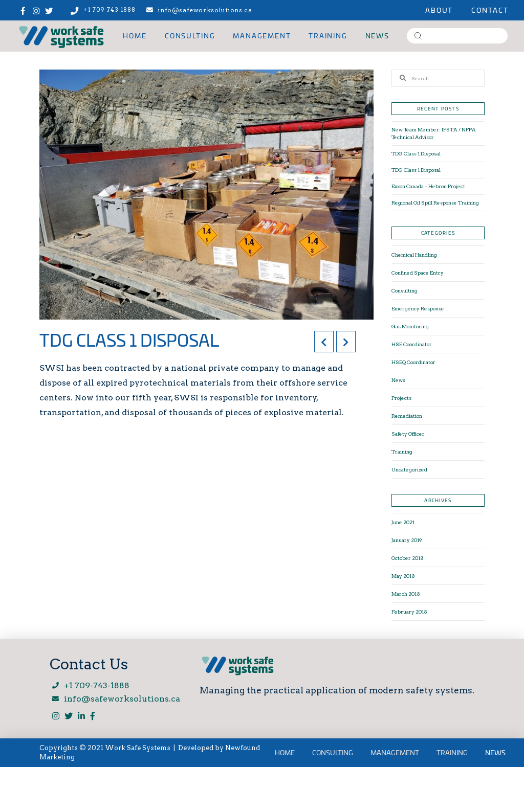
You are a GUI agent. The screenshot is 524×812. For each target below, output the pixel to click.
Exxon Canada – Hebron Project (428, 186)
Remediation (407, 416)
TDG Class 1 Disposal (416, 153)
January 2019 (407, 540)
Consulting (405, 290)
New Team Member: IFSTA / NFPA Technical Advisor (434, 133)
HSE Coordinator (412, 344)
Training (402, 452)
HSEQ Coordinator (413, 362)
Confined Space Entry (418, 273)
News (398, 380)
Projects (401, 398)
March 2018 (406, 594)
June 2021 (403, 522)
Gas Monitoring (410, 326)
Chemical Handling (414, 255)
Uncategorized (409, 469)
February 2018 (409, 612)
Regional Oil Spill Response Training (435, 202)
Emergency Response (418, 308)
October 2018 (408, 558)
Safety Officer (408, 434)
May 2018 (403, 576)
